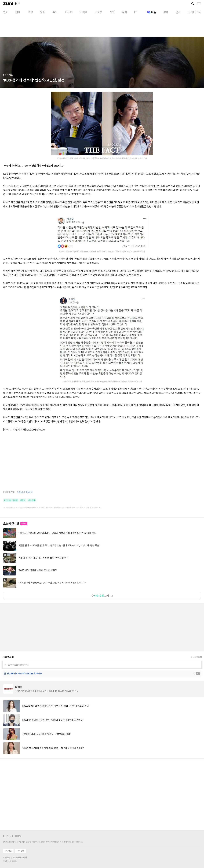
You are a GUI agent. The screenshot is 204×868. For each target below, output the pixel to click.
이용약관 (7, 858)
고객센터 (20, 851)
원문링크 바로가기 (25, 492)
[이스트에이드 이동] (12, 836)
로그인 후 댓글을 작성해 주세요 (17, 665)
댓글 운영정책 (196, 657)
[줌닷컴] (8, 4)
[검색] (193, 4)
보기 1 (102, 596)
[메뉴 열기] (199, 4)
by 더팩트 (8, 75)
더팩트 (19, 687)
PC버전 (8, 851)
